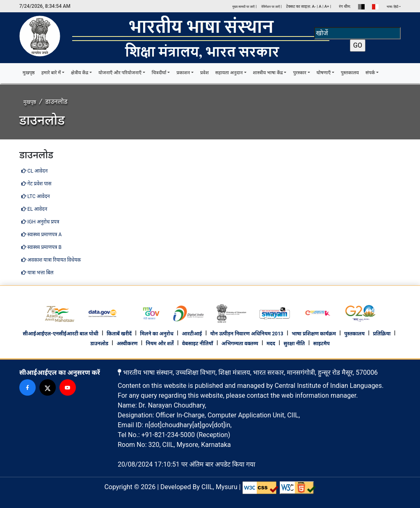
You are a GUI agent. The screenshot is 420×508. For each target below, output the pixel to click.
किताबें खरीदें (119, 334)
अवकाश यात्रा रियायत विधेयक (51, 260)
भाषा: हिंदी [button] (393, 7)
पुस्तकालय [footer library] (354, 334)
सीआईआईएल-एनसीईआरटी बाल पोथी (60, 334)
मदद (271, 344)
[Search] (357, 33)
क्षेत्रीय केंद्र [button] (80, 73)
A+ (327, 6)
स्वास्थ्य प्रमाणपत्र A (41, 235)
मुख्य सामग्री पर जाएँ (243, 7)
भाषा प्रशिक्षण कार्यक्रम (314, 334)
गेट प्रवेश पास (36, 184)
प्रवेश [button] (204, 73)
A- (314, 6)
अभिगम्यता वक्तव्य (240, 344)
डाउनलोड (99, 344)
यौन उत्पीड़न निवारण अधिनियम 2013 (247, 334)
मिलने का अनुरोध (157, 334)
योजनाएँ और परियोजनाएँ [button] (120, 73)
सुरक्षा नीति (294, 344)
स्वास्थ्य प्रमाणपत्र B (41, 247)
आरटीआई (192, 334)
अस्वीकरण (127, 344)
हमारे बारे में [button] (51, 73)
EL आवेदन (34, 209)
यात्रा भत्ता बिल (38, 273)
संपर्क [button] (370, 73)
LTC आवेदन (36, 196)
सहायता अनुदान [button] (229, 73)
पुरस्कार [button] (299, 73)
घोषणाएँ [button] (324, 73)
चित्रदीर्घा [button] (159, 73)
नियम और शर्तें (160, 344)
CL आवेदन (34, 171)
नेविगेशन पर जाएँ (271, 7)
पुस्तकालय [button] (350, 73)
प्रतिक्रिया (382, 334)
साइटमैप (322, 344)
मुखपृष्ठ (30, 72)
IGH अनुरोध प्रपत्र (40, 222)
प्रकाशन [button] (183, 73)
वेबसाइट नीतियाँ (198, 344)
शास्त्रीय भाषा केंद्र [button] (268, 73)
